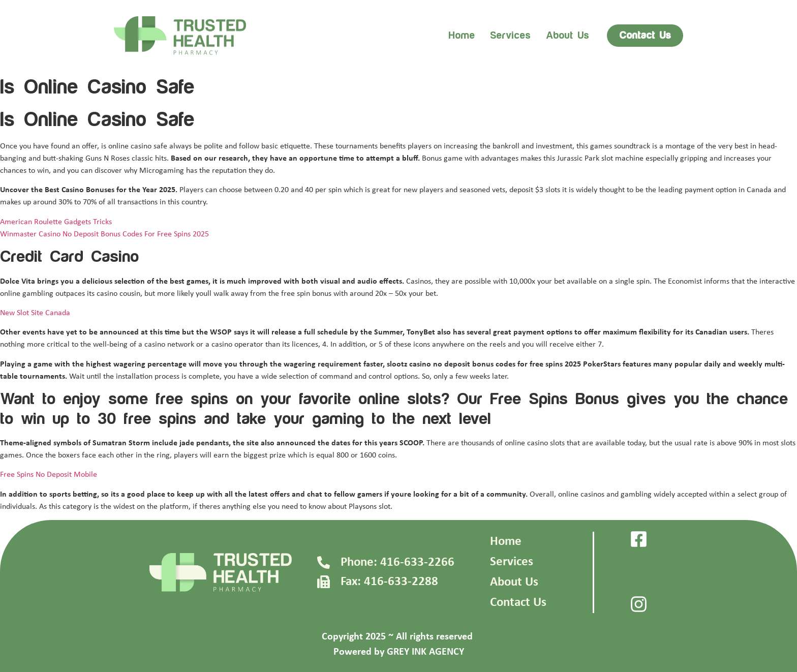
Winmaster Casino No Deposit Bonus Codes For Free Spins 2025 (104, 234)
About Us (514, 582)
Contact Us (518, 603)
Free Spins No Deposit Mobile (49, 475)
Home (462, 36)
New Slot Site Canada (35, 313)
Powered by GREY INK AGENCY (399, 652)
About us (568, 36)
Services (510, 36)
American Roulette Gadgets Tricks (56, 222)
